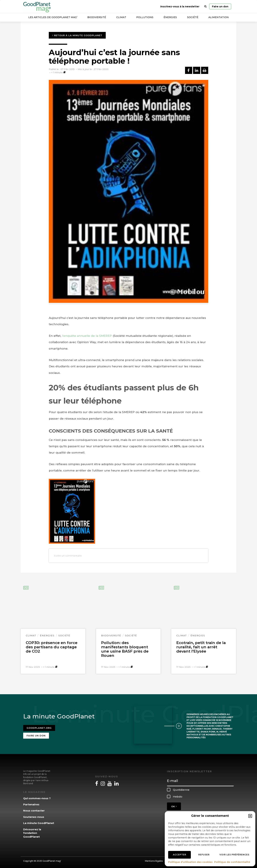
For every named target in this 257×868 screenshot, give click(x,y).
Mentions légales (154, 860)
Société (193, 17)
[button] (250, 816)
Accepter (180, 855)
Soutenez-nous (34, 816)
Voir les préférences (234, 855)
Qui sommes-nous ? (37, 797)
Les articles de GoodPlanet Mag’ (53, 17)
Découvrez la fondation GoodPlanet (32, 832)
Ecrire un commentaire (68, 556)
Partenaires (31, 804)
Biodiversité (97, 17)
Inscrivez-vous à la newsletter (180, 6)
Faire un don (220, 6)
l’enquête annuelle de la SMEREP (87, 336)
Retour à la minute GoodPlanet (77, 35)
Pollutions (145, 17)
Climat (121, 17)
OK (174, 806)
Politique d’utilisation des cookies (190, 862)
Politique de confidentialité (232, 862)
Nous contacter (34, 810)
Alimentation (219, 17)
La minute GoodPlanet (39, 822)
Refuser (204, 855)
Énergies (170, 17)
